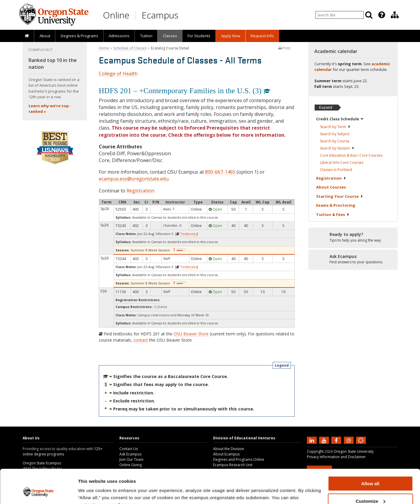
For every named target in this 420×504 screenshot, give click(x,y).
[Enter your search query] (340, 15)
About (45, 36)
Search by (335, 127)
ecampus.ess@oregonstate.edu (134, 179)
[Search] (369, 15)
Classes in (336, 170)
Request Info (262, 36)
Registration (140, 191)
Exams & (336, 205)
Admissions (119, 36)
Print (284, 48)
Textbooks (188, 234)
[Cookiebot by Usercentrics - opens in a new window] (39, 492)
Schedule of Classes (130, 48)
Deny (370, 489)
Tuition (146, 36)
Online (116, 15)
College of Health (118, 74)
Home (104, 48)
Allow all (370, 454)
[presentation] (381, 15)
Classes (170, 36)
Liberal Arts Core (342, 162)
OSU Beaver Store (191, 334)
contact (141, 340)
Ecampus (160, 15)
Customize (371, 472)
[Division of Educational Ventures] (395, 15)
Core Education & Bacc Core (351, 155)
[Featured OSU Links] (382, 15)
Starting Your (340, 196)
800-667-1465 (220, 172)
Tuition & (333, 214)
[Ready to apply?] (353, 237)
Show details (92, 492)
